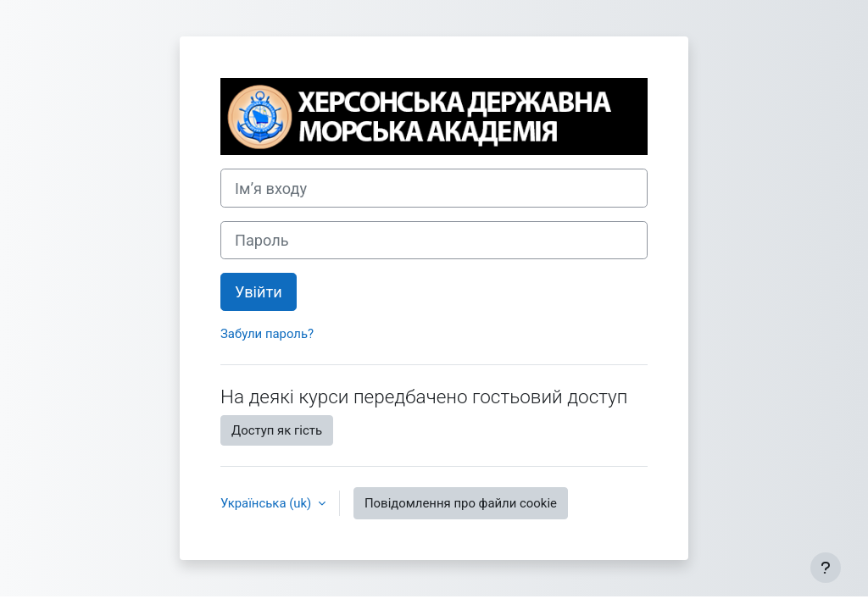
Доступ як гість (277, 430)
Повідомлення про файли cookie (461, 503)
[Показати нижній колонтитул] (826, 568)
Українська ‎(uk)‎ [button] (267, 503)
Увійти (259, 292)
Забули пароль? (267, 334)
